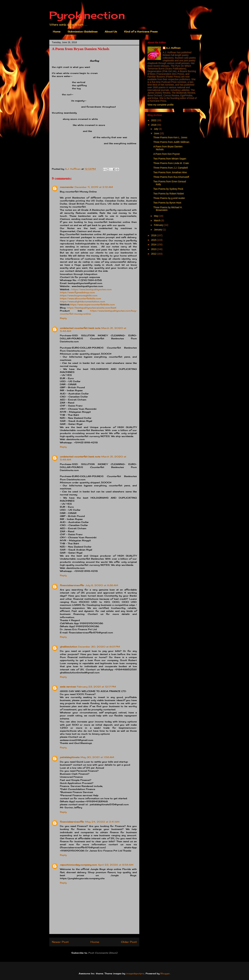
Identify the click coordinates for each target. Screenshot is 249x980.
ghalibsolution (69, 647)
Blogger (165, 973)
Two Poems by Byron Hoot (167, 203)
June (157, 133)
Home (57, 32)
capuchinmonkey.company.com (78, 865)
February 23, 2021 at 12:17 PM (96, 687)
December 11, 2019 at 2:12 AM (94, 187)
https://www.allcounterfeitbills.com (80, 298)
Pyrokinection (87, 15)
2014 (154, 244)
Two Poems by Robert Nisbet (169, 194)
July (156, 129)
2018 (154, 125)
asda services (68, 687)
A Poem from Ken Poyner (167, 154)
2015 (154, 240)
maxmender (67, 187)
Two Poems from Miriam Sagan (170, 159)
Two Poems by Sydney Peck (168, 189)
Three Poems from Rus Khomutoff (171, 177)
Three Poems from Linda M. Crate (171, 163)
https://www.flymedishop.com (77, 292)
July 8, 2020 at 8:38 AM (102, 585)
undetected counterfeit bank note (80, 328)
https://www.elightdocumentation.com (82, 301)
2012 (154, 254)
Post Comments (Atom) (103, 953)
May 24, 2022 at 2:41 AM (102, 822)
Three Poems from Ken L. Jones (170, 137)
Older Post (129, 942)
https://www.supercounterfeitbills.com (92, 304)
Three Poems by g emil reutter (169, 198)
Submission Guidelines (83, 32)
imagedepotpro (135, 973)
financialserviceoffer (72, 585)
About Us (111, 32)
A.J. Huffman (173, 48)
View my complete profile (160, 105)
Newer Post (60, 942)
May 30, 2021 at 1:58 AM (97, 757)
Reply (63, 318)
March (157, 220)
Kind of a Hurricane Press (141, 32)
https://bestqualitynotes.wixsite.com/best (92, 308)
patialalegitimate (70, 757)
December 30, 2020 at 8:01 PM (99, 647)
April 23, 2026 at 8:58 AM (116, 865)
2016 (154, 235)
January (158, 230)
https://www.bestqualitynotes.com (91, 289)
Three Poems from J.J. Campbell (171, 168)
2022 (154, 120)
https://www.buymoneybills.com (79, 295)
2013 (154, 249)
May (156, 216)
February (159, 225)
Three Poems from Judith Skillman (171, 142)
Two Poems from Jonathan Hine (170, 172)
